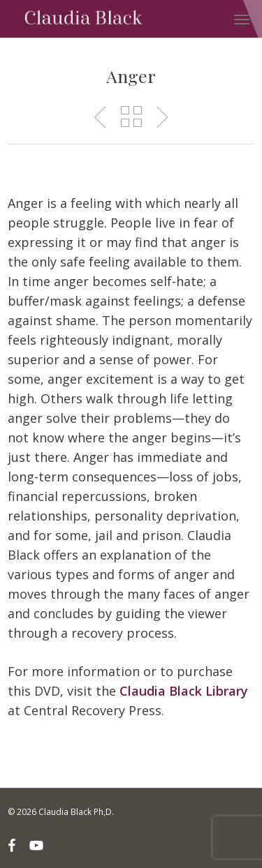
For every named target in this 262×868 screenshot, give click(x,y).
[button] (242, 19)
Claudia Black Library (184, 691)
